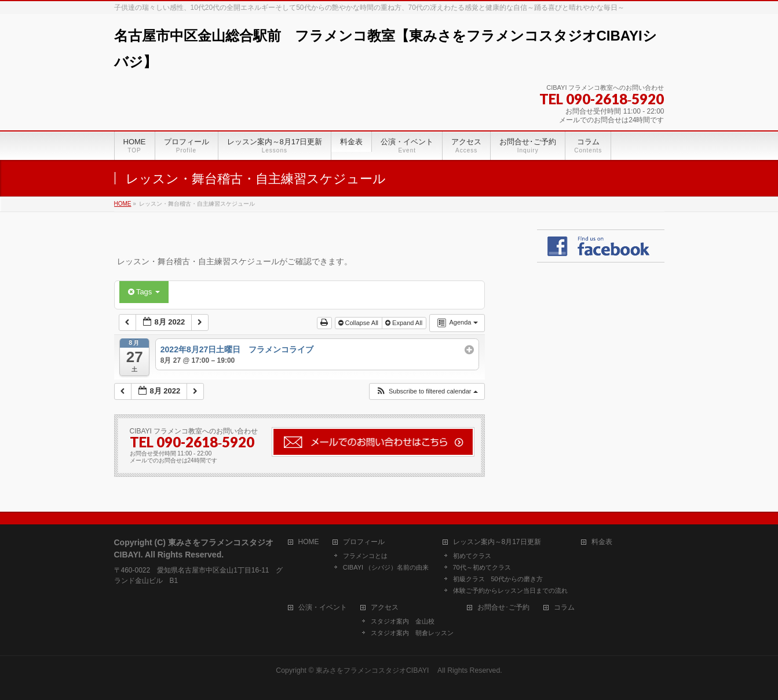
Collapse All (359, 323)
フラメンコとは (365, 556)
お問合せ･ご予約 (503, 608)
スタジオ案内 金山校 (403, 621)
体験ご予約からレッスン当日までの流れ (510, 590)
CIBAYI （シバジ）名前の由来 (386, 567)
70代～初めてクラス (482, 567)
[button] (427, 391)
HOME (309, 542)
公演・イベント (323, 608)
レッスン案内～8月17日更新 (497, 542)
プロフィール (364, 542)
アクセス (385, 608)
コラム (564, 608)
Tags (144, 292)
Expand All (405, 323)
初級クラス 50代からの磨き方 (498, 579)
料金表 (602, 542)
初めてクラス (472, 556)
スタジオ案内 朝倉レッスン (412, 633)
